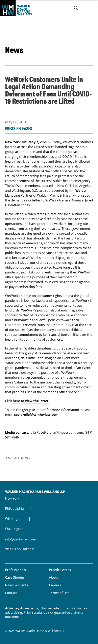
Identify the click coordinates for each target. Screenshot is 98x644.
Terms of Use (59, 593)
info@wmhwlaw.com (21, 539)
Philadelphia (14, 508)
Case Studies (15, 577)
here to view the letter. (31, 401)
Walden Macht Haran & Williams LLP (49, 8)
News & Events (17, 585)
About (54, 577)
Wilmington (14, 519)
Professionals (15, 570)
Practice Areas (60, 570)
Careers (55, 585)
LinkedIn (28, 549)
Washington (14, 529)
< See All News (18, 458)
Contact (11, 593)
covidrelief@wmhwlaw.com (36, 415)
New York (12, 498)
